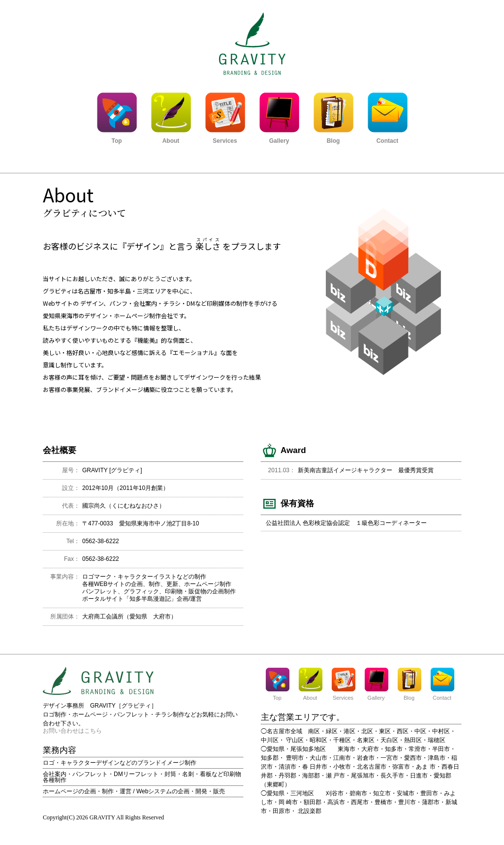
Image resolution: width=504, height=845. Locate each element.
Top (117, 138)
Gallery (279, 138)
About (171, 138)
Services (225, 138)
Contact (387, 138)
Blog (333, 138)
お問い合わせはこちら (72, 731)
